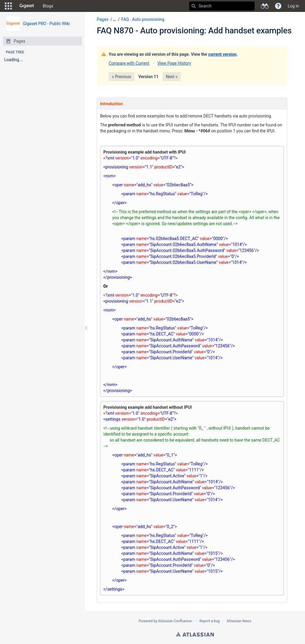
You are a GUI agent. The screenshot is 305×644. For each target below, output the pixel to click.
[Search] (194, 6)
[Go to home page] (27, 6)
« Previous (122, 77)
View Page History (174, 63)
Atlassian (195, 634)
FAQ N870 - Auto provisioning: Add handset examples (194, 31)
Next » (172, 77)
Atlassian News (239, 621)
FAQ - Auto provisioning (143, 19)
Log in (293, 6)
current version (222, 54)
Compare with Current (129, 63)
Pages (103, 19)
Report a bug (210, 621)
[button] (8, 6)
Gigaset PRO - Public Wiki (46, 24)
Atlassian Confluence (175, 621)
